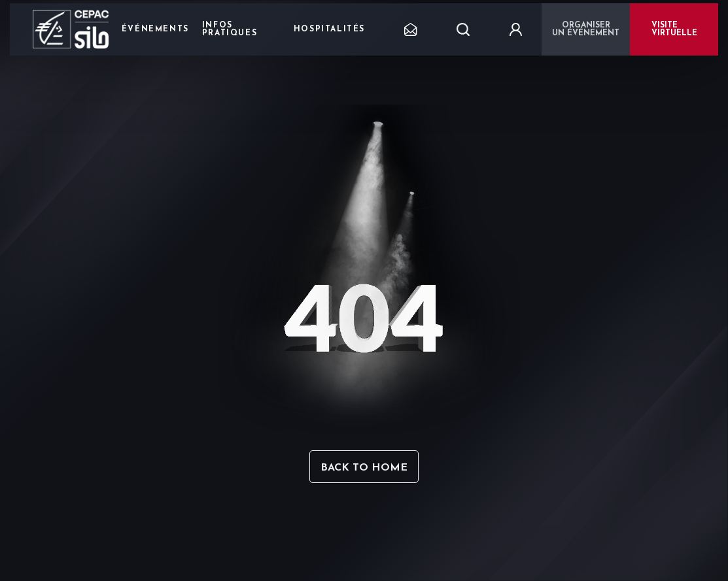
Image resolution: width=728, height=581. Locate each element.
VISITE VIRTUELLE (674, 29)
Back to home (364, 468)
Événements (155, 29)
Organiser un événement (586, 29)
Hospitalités (329, 29)
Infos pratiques (230, 29)
